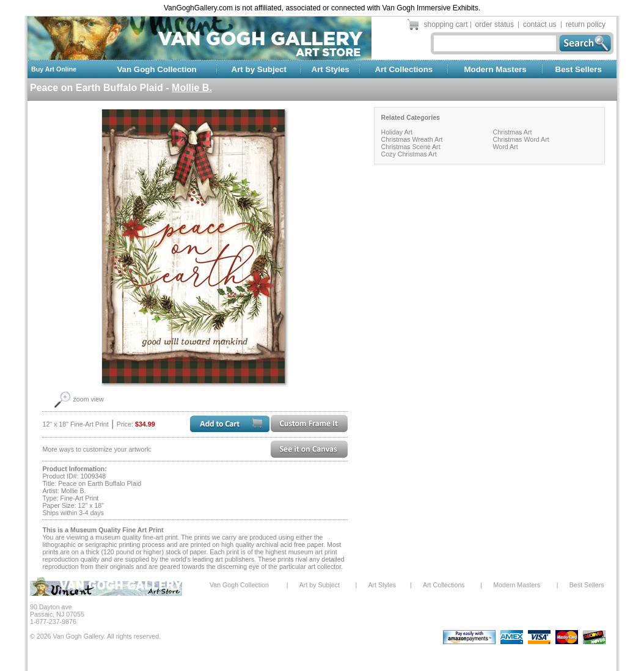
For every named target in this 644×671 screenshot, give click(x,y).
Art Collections (404, 69)
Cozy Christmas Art (408, 154)
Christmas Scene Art (410, 147)
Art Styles (331, 69)
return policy (586, 24)
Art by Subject (259, 69)
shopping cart (446, 24)
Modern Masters (495, 69)
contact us (540, 24)
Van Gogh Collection (156, 69)
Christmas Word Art (521, 139)
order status (495, 24)
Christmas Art (512, 132)
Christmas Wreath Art (412, 139)
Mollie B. (192, 88)
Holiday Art (397, 132)
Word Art (505, 147)
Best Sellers (579, 69)
